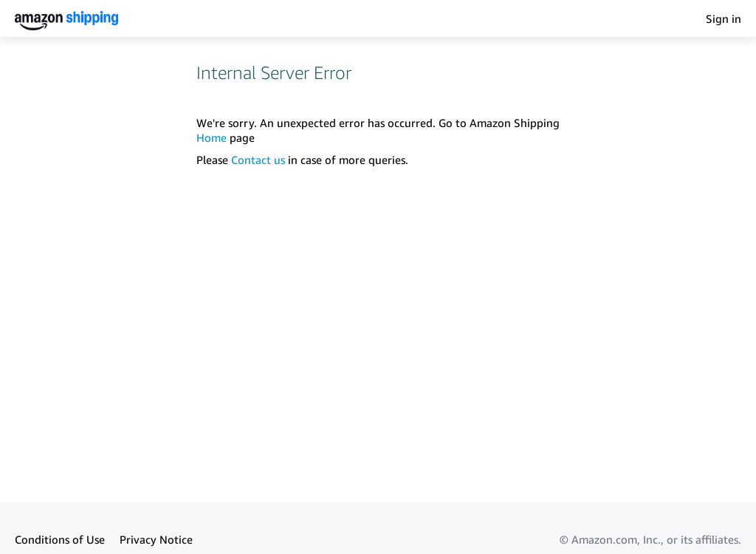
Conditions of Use (60, 539)
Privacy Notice (156, 539)
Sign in (724, 18)
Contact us (258, 160)
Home (212, 137)
